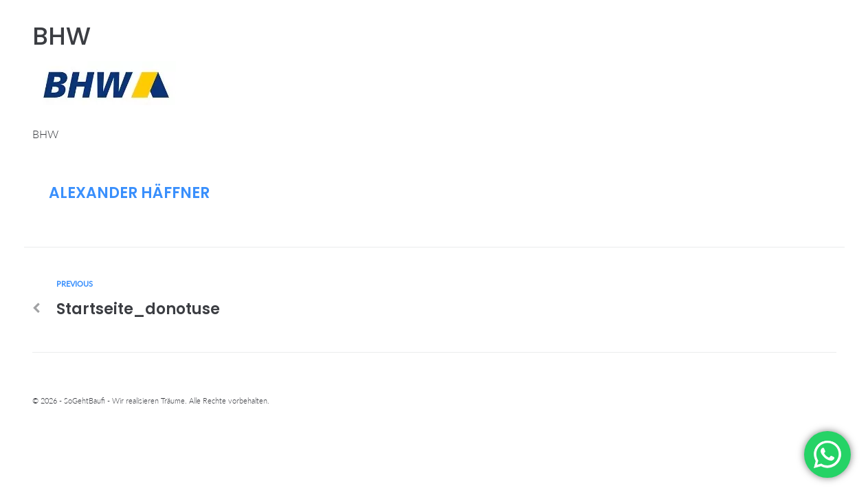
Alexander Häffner (129, 193)
